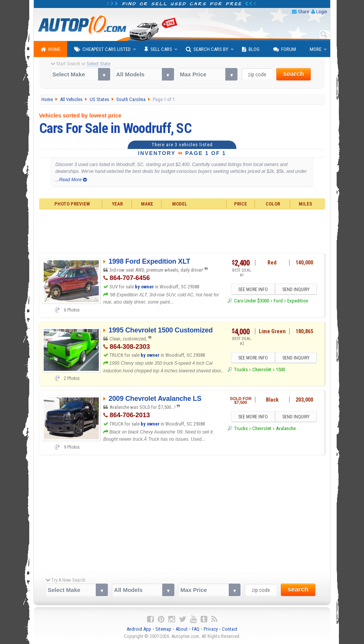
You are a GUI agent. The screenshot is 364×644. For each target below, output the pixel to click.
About (182, 629)
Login (322, 12)
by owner (144, 287)
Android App (139, 629)
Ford (278, 301)
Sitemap (163, 629)
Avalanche (286, 428)
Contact (230, 629)
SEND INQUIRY (296, 290)
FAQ (196, 629)
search (294, 74)
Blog (251, 49)
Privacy (211, 629)
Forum (285, 49)
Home (51, 49)
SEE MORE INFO (253, 290)
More (316, 49)
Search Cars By (207, 49)
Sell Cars (158, 49)
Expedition (298, 301)
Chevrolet (262, 369)
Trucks (241, 369)
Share (303, 12)
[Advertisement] (182, 230)
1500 (280, 369)
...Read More (71, 180)
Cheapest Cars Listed (102, 49)
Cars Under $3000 (252, 301)
